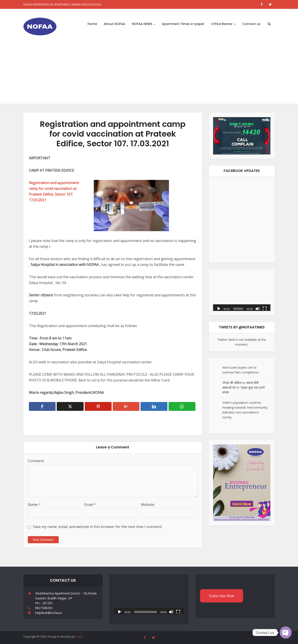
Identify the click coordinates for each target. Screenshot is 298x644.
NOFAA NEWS (142, 24)
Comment (36, 461)
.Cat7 (79, 636)
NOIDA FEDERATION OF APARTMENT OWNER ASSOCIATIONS (62, 4)
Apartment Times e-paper (183, 24)
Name (34, 505)
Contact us (251, 24)
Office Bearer (222, 24)
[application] (242, 292)
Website (148, 505)
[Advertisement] (149, 73)
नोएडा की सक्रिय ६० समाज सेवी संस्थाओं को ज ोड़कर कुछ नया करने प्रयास (244, 388)
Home (92, 24)
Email (90, 505)
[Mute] (258, 308)
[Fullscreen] (265, 308)
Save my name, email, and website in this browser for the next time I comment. (98, 527)
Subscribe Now (222, 596)
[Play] (219, 308)
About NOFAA (114, 24)
